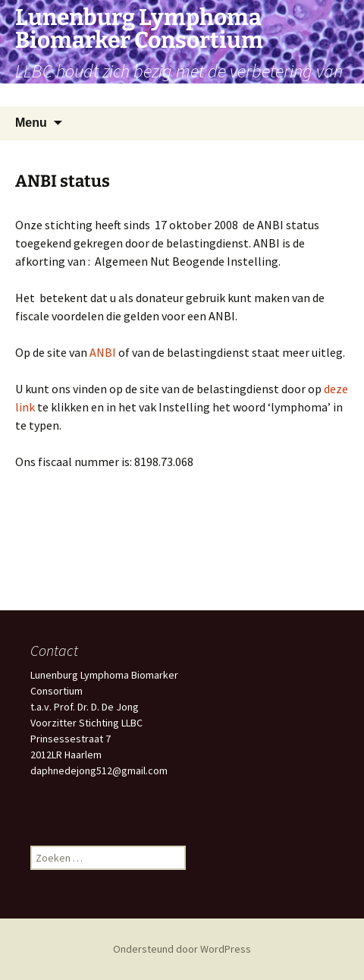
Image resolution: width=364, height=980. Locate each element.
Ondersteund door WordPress (182, 949)
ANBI (103, 352)
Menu (31, 123)
